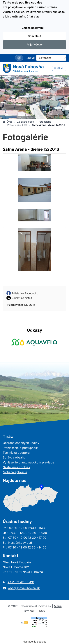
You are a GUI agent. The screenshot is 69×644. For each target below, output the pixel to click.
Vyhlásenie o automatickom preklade (28, 462)
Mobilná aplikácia (15, 472)
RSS (42, 611)
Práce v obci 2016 (17, 125)
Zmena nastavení (33, 28)
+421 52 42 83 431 (21, 582)
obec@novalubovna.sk (24, 588)
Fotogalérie (45, 122)
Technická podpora (16, 453)
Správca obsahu (14, 457)
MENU (59, 68)
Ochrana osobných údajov (21, 443)
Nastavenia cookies (16, 467)
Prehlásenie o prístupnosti (21, 448)
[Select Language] (51, 58)
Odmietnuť (35, 36)
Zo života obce (25, 122)
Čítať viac (33, 16)
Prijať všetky (35, 44)
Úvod (8, 122)
